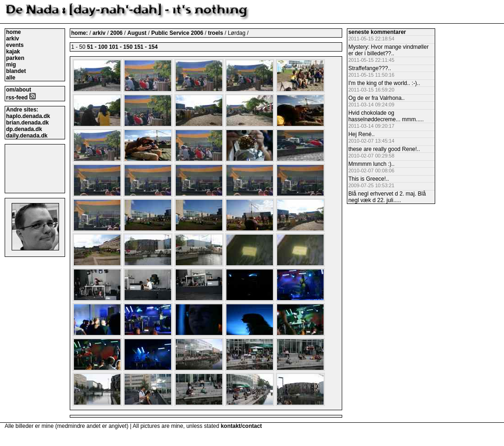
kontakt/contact (242, 426)
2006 (116, 33)
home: (80, 33)
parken (15, 58)
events (15, 45)
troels (216, 33)
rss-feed (21, 98)
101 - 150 (121, 47)
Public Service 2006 (178, 33)
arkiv (13, 39)
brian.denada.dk (27, 123)
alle (11, 78)
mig (11, 65)
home (13, 32)
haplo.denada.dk (28, 116)
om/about (19, 90)
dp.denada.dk (24, 129)
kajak (13, 52)
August (138, 33)
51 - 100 (97, 47)
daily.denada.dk (27, 136)
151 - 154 (146, 47)
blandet (16, 71)
